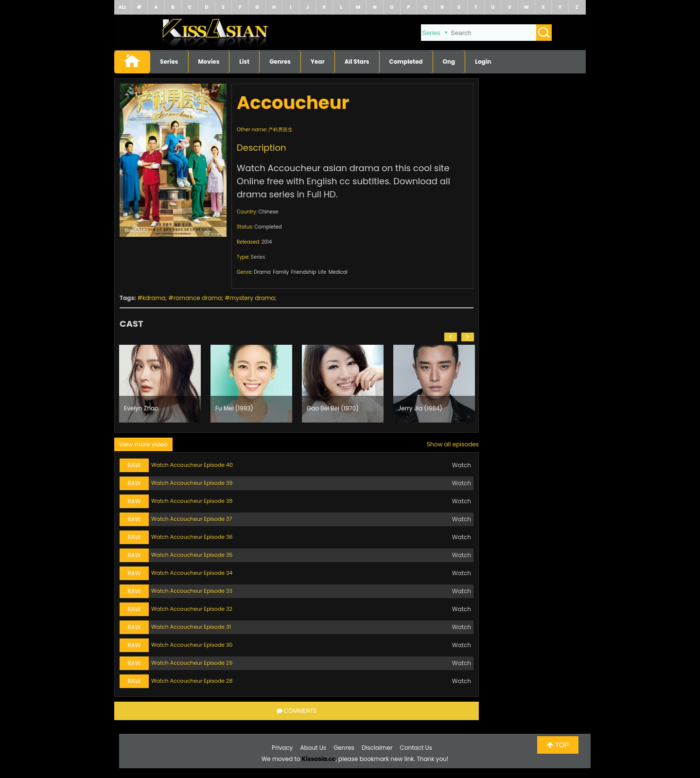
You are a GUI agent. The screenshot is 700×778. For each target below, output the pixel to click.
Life (322, 272)
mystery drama (253, 298)
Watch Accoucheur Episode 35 (192, 555)
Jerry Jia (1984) (420, 408)
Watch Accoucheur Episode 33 (192, 591)
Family (281, 272)
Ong (449, 62)
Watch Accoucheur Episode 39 (192, 483)
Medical (338, 272)
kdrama (154, 298)
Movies (209, 62)
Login (483, 62)
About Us (314, 748)
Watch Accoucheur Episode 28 (192, 681)
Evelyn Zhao (141, 408)
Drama (262, 272)
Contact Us (416, 748)
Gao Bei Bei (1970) (333, 408)
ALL (122, 7)
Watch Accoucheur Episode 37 (192, 519)
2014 (267, 242)
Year (318, 62)
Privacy (282, 748)
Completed (406, 62)
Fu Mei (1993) (234, 408)
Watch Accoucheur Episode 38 (192, 501)
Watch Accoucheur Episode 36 (192, 537)
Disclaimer (377, 748)
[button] (451, 337)
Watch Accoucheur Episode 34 (192, 573)
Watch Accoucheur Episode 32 (192, 609)
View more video (143, 444)
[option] (160, 384)
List (244, 62)
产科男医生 (280, 130)
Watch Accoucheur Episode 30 (192, 645)
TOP (558, 745)
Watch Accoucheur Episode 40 (192, 465)
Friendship (304, 272)
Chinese (269, 212)
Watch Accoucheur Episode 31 (191, 627)
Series (169, 62)
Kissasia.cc (319, 759)
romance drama (198, 298)
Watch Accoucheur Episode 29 (192, 663)
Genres (280, 62)
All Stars (357, 62)
